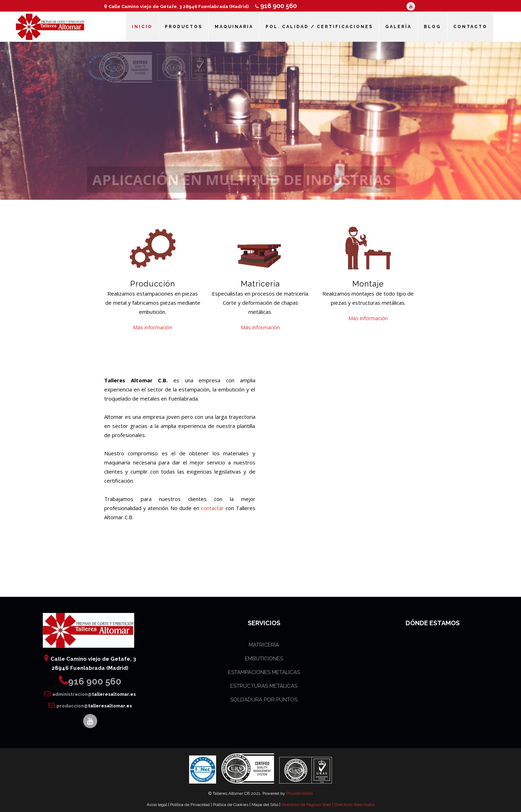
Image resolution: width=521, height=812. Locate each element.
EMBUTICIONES (264, 659)
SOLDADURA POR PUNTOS (264, 700)
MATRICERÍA (264, 645)
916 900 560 (276, 6)
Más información (153, 327)
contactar (212, 508)
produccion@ (90, 706)
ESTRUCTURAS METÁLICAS (264, 686)
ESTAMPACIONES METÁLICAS (264, 672)
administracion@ (90, 694)
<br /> (342, 436)
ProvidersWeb (299, 793)
